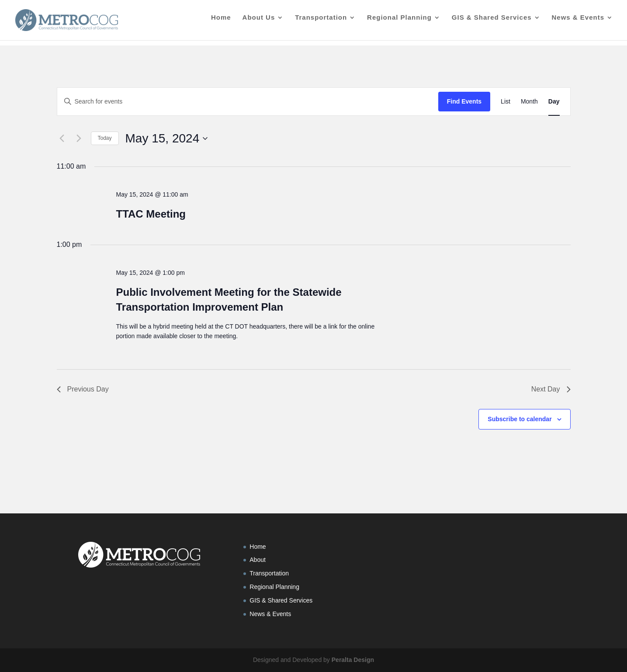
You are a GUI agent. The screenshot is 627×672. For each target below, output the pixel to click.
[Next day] (79, 139)
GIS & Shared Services (492, 23)
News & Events (578, 23)
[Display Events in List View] (506, 102)
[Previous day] (62, 139)
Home (221, 23)
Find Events (464, 101)
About (258, 560)
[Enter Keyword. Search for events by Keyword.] (248, 102)
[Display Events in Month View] (529, 102)
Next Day (551, 389)
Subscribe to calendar (520, 419)
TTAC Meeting (151, 214)
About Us (259, 23)
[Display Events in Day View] (554, 102)
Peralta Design (353, 660)
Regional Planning (399, 23)
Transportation (321, 23)
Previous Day (83, 389)
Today (105, 138)
